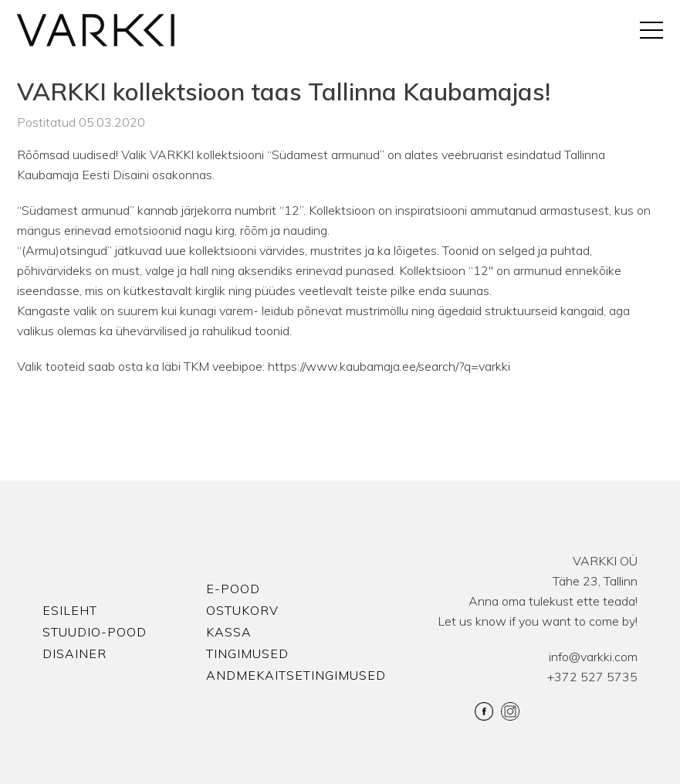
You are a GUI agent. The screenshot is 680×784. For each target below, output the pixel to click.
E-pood (233, 589)
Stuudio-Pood (95, 632)
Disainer (74, 653)
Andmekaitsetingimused (296, 675)
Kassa (229, 632)
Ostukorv (242, 610)
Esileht (70, 610)
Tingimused (247, 653)
